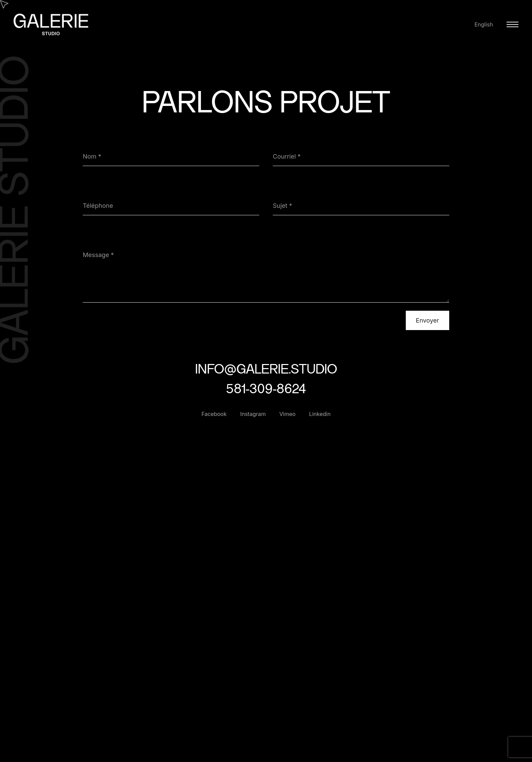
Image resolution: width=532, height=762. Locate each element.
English (484, 24)
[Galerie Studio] (51, 32)
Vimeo (287, 414)
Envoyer (427, 320)
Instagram (253, 414)
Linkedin (320, 414)
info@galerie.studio (266, 369)
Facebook (214, 414)
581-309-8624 (266, 388)
